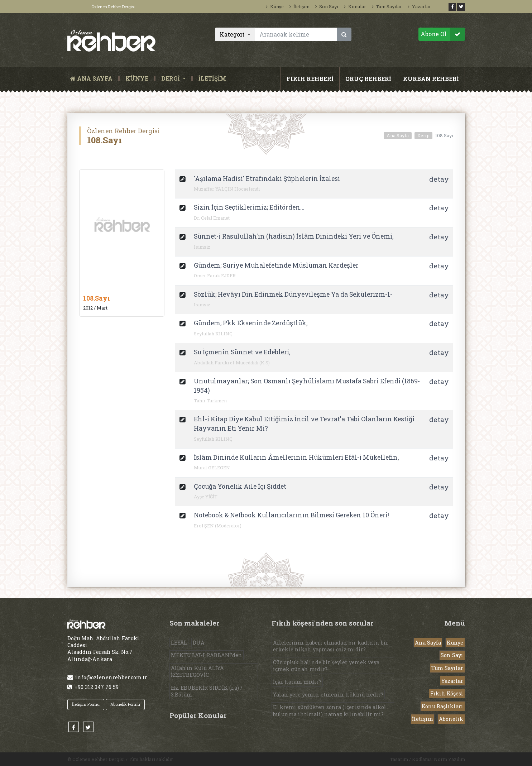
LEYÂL (179, 643)
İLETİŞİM (212, 79)
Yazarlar (419, 6)
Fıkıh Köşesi (447, 693)
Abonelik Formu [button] (125, 704)
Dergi (423, 135)
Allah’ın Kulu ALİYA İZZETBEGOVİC (197, 671)
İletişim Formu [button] (86, 704)
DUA (199, 643)
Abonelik (451, 719)
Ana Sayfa (398, 135)
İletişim (299, 6)
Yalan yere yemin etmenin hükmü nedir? (328, 695)
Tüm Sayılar (387, 6)
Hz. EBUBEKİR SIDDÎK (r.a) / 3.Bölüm (207, 691)
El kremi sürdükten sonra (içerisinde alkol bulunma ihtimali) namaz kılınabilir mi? (330, 710)
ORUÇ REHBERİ (368, 79)
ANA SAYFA (93, 79)
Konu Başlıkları (442, 706)
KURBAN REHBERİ (431, 79)
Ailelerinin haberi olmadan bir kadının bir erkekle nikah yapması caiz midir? (331, 646)
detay (439, 179)
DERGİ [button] (171, 79)
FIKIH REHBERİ (310, 79)
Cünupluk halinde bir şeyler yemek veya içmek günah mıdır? (326, 666)
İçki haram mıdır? (297, 682)
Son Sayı (327, 6)
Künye (275, 6)
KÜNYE (137, 79)
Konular (355, 6)
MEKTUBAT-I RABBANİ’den (207, 655)
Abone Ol (443, 34)
